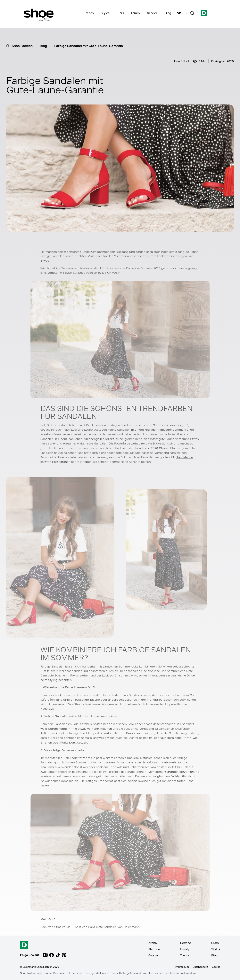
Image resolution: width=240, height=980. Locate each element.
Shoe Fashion (22, 46)
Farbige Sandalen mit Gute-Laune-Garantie (89, 46)
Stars (120, 13)
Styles (105, 13)
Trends (89, 13)
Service (152, 13)
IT (186, 13)
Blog (168, 13)
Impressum (182, 967)
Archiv (153, 943)
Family (136, 13)
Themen (154, 949)
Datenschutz (200, 967)
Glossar (154, 955)
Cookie (216, 967)
